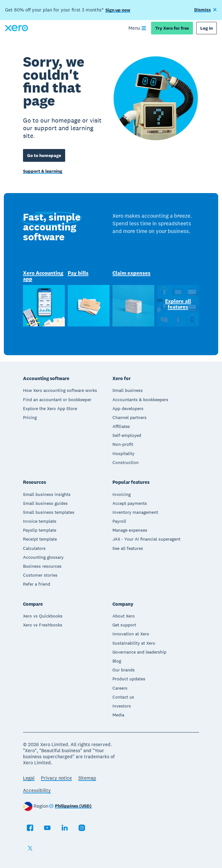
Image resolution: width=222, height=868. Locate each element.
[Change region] (70, 806)
